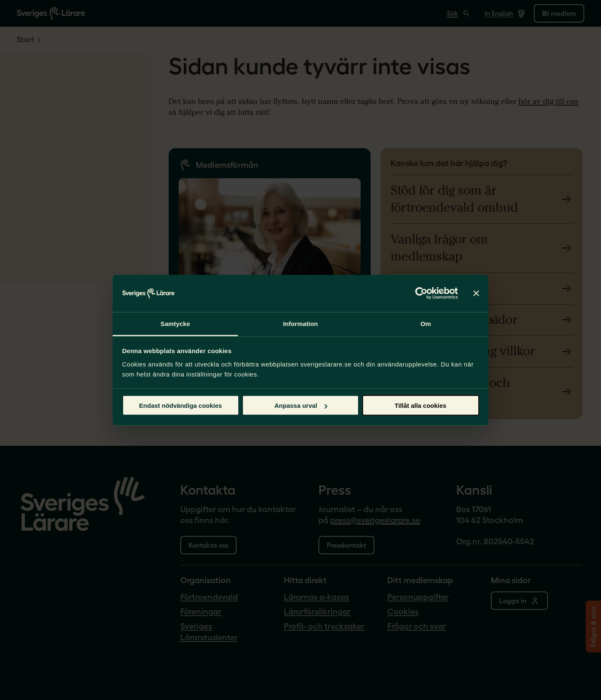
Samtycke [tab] (176, 323)
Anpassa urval (301, 406)
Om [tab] (425, 323)
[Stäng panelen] (476, 293)
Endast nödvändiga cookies (180, 406)
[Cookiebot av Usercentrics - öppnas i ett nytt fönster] (421, 293)
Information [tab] (300, 323)
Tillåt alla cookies (421, 406)
